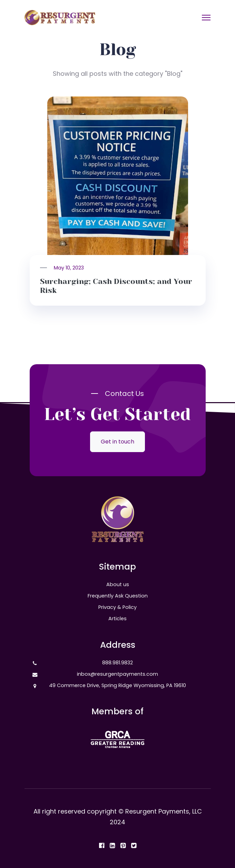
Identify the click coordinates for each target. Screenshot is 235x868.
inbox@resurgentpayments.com (117, 674)
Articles (117, 619)
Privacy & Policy (117, 607)
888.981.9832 (117, 663)
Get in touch (117, 442)
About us (118, 584)
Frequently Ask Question (118, 596)
